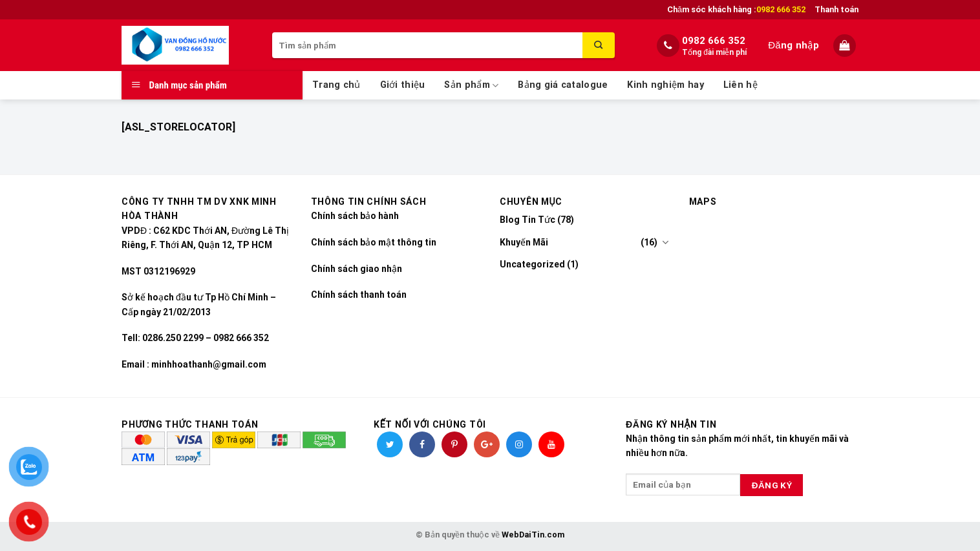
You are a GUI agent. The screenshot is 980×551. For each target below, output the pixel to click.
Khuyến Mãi (524, 242)
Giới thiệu (403, 85)
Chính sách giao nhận (357, 269)
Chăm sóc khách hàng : (736, 10)
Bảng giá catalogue (563, 85)
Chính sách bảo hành (355, 216)
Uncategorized (532, 264)
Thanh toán (836, 9)
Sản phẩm (471, 86)
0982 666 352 (714, 41)
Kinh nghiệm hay (665, 85)
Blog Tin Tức (527, 220)
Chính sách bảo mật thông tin (374, 242)
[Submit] (599, 45)
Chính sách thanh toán (359, 295)
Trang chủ (336, 85)
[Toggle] (665, 242)
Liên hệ (740, 85)
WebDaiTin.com (533, 535)
